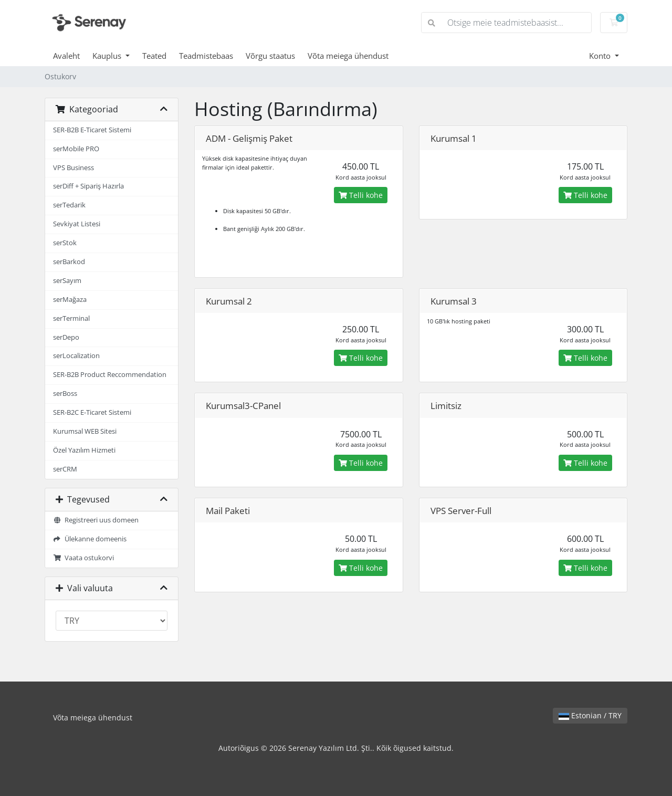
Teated (154, 56)
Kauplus (108, 56)
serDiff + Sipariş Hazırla (88, 186)
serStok (65, 243)
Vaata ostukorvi (83, 558)
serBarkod (69, 262)
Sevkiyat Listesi (77, 224)
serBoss (65, 394)
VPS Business (73, 168)
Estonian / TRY (590, 715)
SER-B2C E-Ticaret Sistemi (92, 412)
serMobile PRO (76, 149)
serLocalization (76, 356)
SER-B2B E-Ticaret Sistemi (92, 130)
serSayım (67, 281)
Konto (601, 56)
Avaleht (66, 56)
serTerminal (71, 318)
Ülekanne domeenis (90, 539)
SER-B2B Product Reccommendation (110, 375)
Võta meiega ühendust (348, 56)
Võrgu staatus (270, 56)
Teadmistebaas (206, 56)
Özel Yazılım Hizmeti (84, 450)
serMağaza (70, 300)
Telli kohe (361, 195)
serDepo (66, 337)
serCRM (65, 469)
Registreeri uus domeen (96, 520)
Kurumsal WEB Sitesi (85, 431)
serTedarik (69, 205)
